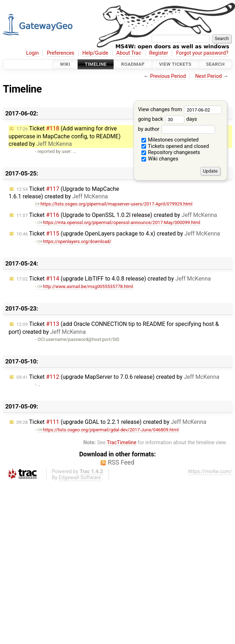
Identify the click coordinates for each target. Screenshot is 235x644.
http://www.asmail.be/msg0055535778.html (85, 286)
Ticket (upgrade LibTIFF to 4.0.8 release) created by (114, 279)
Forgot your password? (202, 53)
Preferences (61, 53)
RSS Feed (121, 462)
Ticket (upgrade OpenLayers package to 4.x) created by (118, 234)
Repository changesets (171, 152)
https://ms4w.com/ (210, 472)
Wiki (65, 64)
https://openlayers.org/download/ (74, 241)
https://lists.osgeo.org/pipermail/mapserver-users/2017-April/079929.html (114, 204)
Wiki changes (160, 159)
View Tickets (175, 64)
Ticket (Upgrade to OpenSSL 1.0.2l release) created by (117, 215)
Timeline (96, 64)
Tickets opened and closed (175, 146)
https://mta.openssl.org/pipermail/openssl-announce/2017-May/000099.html (119, 222)
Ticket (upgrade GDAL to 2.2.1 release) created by (111, 422)
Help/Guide (95, 53)
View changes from (180, 110)
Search (215, 64)
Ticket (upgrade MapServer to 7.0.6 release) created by (118, 377)
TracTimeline (122, 443)
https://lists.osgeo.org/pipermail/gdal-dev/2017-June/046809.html (108, 430)
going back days (167, 119)
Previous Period (168, 76)
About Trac (129, 53)
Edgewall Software (80, 478)
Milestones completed (170, 140)
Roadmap (133, 64)
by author (176, 129)
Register (159, 53)
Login (32, 53)
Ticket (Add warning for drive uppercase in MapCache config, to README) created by (64, 136)
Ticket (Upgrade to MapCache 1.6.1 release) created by (64, 193)
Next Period (209, 76)
